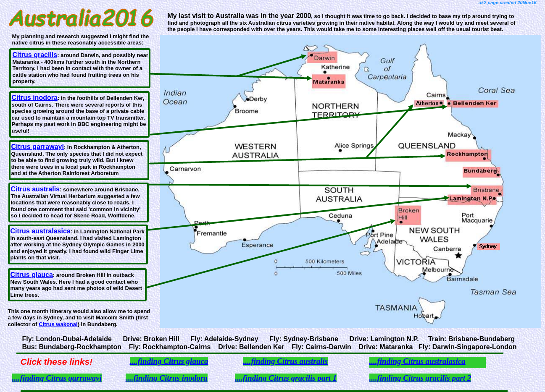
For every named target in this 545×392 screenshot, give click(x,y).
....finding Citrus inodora (167, 378)
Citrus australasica (41, 231)
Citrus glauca (32, 275)
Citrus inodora (35, 98)
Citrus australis (35, 189)
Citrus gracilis (35, 55)
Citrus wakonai (58, 324)
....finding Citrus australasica (417, 361)
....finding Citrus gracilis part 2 (420, 378)
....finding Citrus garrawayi (57, 378)
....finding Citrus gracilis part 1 (286, 378)
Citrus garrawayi (38, 147)
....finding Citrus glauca (169, 361)
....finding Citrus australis (286, 361)
